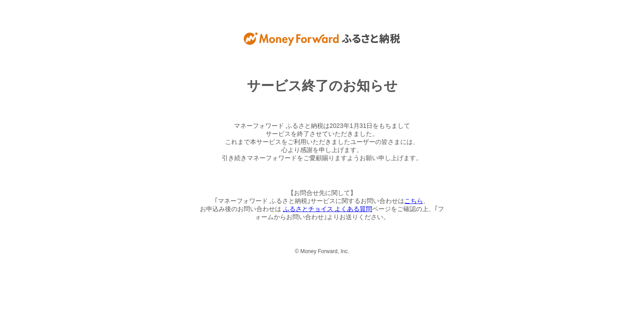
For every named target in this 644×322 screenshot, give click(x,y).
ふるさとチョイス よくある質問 (328, 209)
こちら (414, 201)
